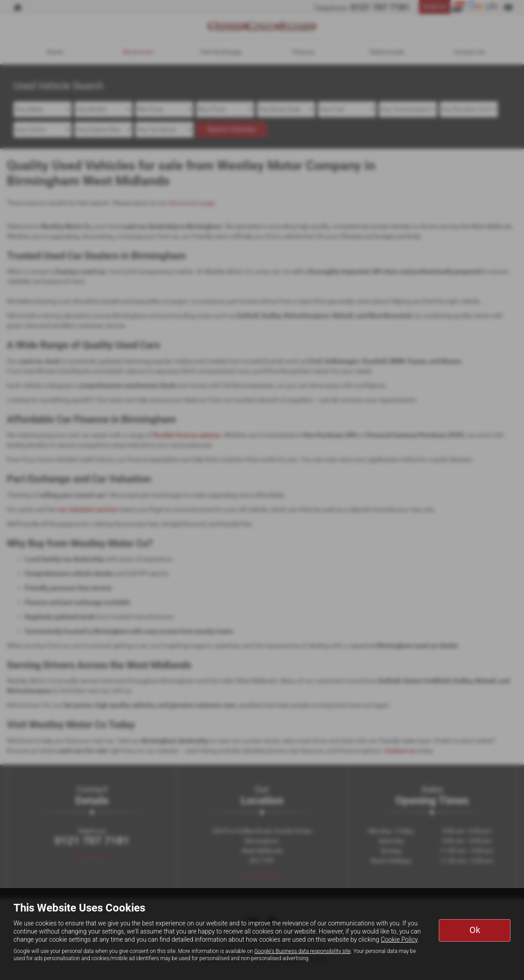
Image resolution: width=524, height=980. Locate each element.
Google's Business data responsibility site (303, 951)
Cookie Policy (399, 939)
